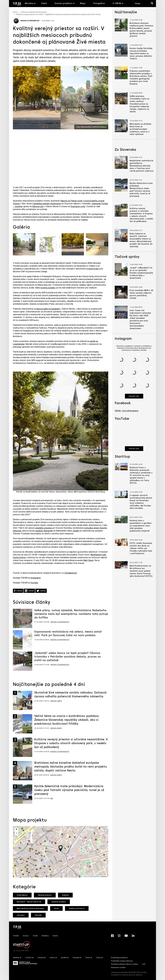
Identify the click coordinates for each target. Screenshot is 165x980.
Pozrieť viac (134, 396)
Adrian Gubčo (56, 701)
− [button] (16, 833)
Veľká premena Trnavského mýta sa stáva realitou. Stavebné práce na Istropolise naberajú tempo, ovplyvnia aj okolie (139, 104)
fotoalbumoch (71, 573)
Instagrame (36, 578)
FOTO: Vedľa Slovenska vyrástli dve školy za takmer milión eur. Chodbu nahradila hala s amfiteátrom (141, 548)
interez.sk (53, 958)
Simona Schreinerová (26, 21)
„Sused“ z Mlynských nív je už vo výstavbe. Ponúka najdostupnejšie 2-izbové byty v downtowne (141, 273)
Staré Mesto (22, 895)
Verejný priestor (45, 895)
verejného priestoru (44, 528)
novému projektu (48, 288)
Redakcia (45, 936)
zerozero (21, 915)
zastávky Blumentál (44, 531)
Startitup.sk (17, 958)
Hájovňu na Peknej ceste (71, 201)
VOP (144, 964)
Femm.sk (89, 958)
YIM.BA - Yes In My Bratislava (127, 411)
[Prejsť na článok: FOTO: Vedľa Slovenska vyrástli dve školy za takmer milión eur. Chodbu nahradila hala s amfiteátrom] (121, 542)
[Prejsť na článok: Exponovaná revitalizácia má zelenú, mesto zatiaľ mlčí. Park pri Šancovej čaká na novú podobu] (23, 639)
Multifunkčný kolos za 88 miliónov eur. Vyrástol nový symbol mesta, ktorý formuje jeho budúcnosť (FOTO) (141, 571)
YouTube (34, 583)
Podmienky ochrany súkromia (122, 961)
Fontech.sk (29, 958)
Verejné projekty (59, 902)
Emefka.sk (65, 958)
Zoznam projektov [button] (63, 3)
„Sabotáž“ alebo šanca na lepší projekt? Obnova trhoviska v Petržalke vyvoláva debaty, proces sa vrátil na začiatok (67, 657)
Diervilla (38, 915)
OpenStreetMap (95, 876)
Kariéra (55, 936)
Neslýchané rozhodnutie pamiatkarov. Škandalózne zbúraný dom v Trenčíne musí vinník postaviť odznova (142, 166)
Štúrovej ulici (38, 206)
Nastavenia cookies (118, 967)
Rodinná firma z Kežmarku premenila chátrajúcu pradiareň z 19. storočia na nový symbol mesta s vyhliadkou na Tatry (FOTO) (141, 475)
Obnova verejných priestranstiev (34, 12)
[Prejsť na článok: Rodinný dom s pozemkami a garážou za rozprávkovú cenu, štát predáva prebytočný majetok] (121, 520)
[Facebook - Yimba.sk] (112, 936)
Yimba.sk (100, 958)
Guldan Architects (77, 909)
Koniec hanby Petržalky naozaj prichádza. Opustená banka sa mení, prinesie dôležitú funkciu (141, 54)
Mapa (83, 3)
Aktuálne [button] (29, 3)
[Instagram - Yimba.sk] (119, 936)
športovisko (94, 269)
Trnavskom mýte (78, 206)
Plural (56, 909)
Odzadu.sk (42, 958)
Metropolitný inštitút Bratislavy (30, 909)
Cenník (35, 936)
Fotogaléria (99, 3)
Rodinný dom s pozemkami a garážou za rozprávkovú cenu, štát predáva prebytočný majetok (141, 526)
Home (15, 12)
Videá (44, 3)
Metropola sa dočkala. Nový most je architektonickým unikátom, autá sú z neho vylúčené (141, 129)
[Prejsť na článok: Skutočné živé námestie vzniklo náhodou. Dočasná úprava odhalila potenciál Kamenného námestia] (23, 700)
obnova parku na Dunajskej (48, 309)
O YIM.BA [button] (117, 3)
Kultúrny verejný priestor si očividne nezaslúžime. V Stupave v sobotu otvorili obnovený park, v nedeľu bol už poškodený (71, 743)
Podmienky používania (119, 958)
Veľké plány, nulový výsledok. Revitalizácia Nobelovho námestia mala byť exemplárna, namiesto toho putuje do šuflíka (71, 614)
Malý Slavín (88, 560)
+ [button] (16, 830)
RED (52, 798)
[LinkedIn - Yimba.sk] (133, 936)
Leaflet (85, 876)
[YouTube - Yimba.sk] (126, 936)
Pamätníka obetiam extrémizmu (47, 204)
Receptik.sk (77, 958)
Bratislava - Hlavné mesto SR (29, 902)
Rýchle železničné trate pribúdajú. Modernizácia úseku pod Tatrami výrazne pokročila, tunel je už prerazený (69, 790)
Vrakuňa (65, 895)
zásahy (76, 531)
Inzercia (26, 936)
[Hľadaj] (153, 3)
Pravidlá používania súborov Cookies (125, 964)
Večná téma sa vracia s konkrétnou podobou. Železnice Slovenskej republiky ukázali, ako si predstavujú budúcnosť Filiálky (67, 720)
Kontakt (16, 936)
